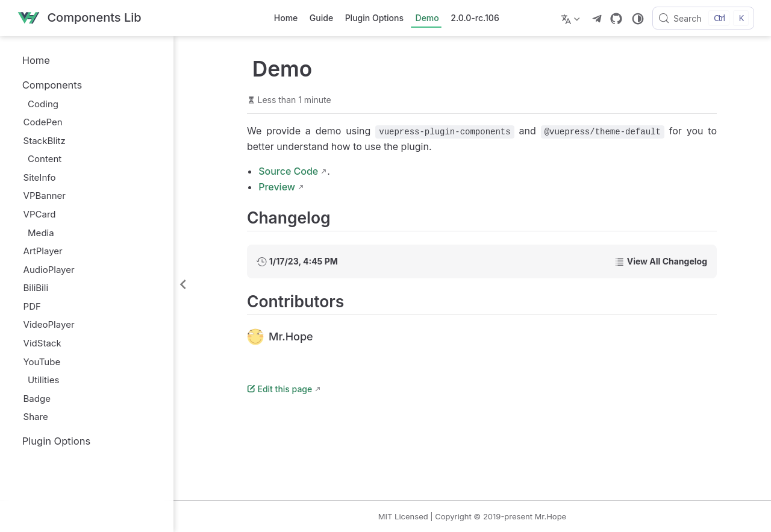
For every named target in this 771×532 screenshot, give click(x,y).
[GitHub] (616, 19)
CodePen (43, 122)
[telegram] (597, 19)
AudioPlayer (49, 270)
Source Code (288, 171)
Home (286, 18)
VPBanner (45, 196)
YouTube (42, 362)
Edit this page (279, 389)
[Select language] (572, 18)
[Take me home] (79, 18)
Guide (321, 18)
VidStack (42, 343)
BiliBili (36, 288)
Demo (427, 18)
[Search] (703, 18)
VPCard (40, 214)
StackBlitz (45, 141)
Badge (37, 399)
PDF (32, 306)
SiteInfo (40, 177)
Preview (277, 187)
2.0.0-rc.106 (475, 18)
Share (36, 417)
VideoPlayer (49, 324)
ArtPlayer (43, 251)
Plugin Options (374, 18)
